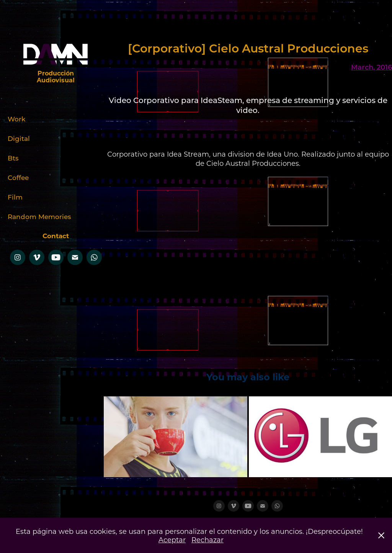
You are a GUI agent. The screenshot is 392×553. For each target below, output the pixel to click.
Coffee (18, 177)
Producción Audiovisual (56, 76)
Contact (56, 236)
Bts (13, 158)
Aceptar (172, 540)
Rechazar (207, 540)
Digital (19, 138)
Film (15, 197)
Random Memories (39, 216)
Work (16, 119)
